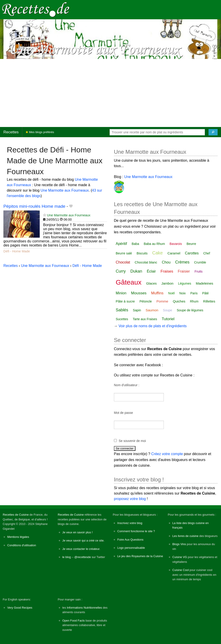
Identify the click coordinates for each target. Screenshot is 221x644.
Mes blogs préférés (40, 132)
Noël (171, 293)
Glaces (151, 283)
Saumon (152, 310)
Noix (182, 293)
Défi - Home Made (17, 251)
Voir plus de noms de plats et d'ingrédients (152, 326)
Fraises (167, 271)
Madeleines (205, 283)
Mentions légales (18, 537)
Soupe (167, 310)
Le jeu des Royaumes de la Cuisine (140, 556)
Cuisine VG (180, 557)
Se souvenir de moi (132, 441)
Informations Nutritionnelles (84, 608)
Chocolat (123, 262)
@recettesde (83, 557)
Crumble (200, 262)
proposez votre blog (130, 499)
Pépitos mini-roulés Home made (34, 206)
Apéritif (121, 244)
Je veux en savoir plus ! (78, 532)
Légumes (185, 283)
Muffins (157, 293)
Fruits (198, 271)
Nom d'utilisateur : (127, 385)
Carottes (192, 253)
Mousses (139, 293)
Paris (194, 293)
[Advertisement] (110, 93)
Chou (166, 262)
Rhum (194, 301)
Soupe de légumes (190, 310)
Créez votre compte (167, 454)
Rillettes (209, 301)
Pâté (205, 293)
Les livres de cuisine (185, 536)
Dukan (136, 271)
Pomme (162, 301)
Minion (121, 293)
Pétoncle (146, 301)
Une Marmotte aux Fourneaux (65, 190)
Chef (207, 253)
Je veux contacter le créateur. (81, 549)
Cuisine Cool (181, 570)
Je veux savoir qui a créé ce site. (83, 540)
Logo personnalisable (131, 548)
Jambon (167, 283)
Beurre (191, 244)
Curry (121, 271)
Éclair (151, 271)
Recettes (11, 132)
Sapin (137, 310)
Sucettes (122, 319)
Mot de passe (123, 413)
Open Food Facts (74, 621)
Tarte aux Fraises (145, 319)
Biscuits (142, 253)
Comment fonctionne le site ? (136, 531)
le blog (67, 557)
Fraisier (184, 271)
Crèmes (182, 262)
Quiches (179, 301)
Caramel (174, 253)
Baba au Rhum (154, 244)
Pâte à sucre (125, 301)
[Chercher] (213, 132)
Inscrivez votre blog (130, 523)
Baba (135, 244)
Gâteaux (129, 282)
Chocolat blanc (146, 262)
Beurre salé (124, 253)
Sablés (122, 310)
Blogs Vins (179, 544)
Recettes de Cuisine (16, 515)
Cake (158, 253)
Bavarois (176, 244)
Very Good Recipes (20, 608)
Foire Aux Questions (130, 540)
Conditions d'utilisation (22, 545)
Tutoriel (168, 319)
